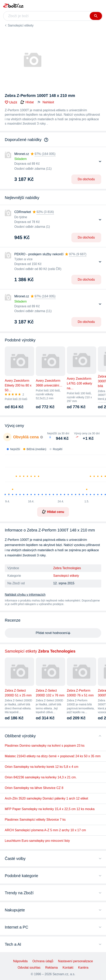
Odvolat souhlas (29, 968)
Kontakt (68, 968)
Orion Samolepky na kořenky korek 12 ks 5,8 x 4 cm (42, 767)
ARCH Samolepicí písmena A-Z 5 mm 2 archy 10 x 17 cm (45, 830)
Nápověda (20, 961)
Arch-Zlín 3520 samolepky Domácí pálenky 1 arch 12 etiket (46, 798)
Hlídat (27, 102)
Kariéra (83, 968)
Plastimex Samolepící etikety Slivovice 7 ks (35, 820)
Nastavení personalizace (75, 961)
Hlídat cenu (53, 512)
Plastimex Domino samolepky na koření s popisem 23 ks (45, 746)
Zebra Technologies (67, 568)
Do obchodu (86, 179)
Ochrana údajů (43, 961)
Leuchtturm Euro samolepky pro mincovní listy (37, 841)
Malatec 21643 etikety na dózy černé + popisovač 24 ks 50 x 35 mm (53, 756)
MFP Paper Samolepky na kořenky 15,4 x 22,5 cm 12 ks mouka (50, 809)
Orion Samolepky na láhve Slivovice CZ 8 (34, 788)
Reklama (51, 968)
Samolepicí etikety (21, 25)
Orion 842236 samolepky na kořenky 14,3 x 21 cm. (41, 777)
